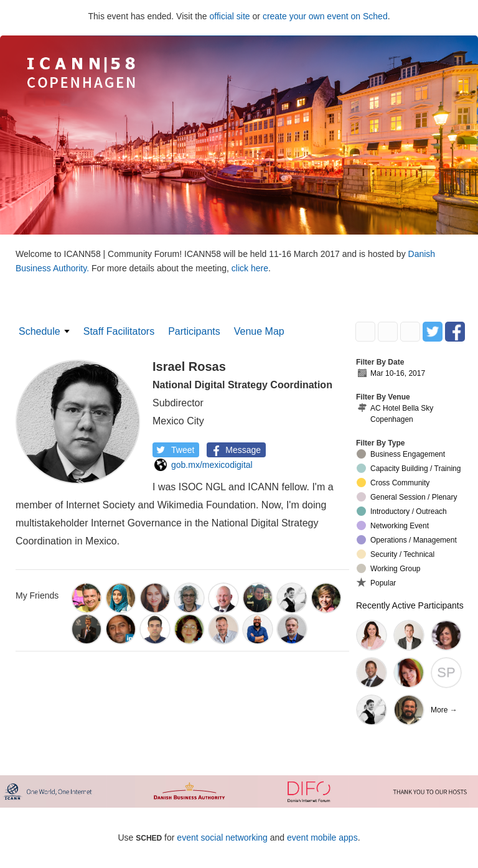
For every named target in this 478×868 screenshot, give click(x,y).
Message (235, 450)
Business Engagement (401, 454)
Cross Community (393, 483)
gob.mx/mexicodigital (204, 465)
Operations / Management (407, 540)
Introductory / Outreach (402, 511)
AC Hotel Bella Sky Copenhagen (395, 413)
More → (444, 710)
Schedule (40, 331)
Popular (376, 582)
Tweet (174, 450)
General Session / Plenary (407, 497)
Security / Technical (396, 554)
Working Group (388, 568)
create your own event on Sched (325, 16)
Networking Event (393, 525)
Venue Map (259, 331)
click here (250, 268)
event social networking (222, 838)
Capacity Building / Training (409, 468)
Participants (194, 331)
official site (230, 16)
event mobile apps (322, 838)
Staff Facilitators (119, 331)
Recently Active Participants (410, 605)
